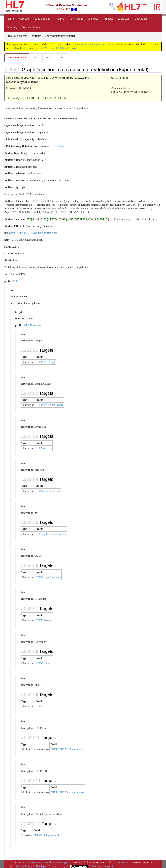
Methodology (43, 19)
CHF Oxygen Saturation (48, 577)
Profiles (60, 19)
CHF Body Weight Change (50, 404)
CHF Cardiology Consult (47, 835)
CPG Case (18, 280)
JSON (49, 58)
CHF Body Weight (45, 361)
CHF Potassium (44, 620)
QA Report (42, 865)
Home (10, 19)
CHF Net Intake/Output (48, 490)
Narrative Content (17, 58)
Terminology (76, 19)
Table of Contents (25, 865)
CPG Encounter (33, 325)
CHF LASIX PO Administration (67, 792)
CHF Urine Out (44, 447)
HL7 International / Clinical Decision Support (46, 862)
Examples (124, 19)
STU (62, 45)
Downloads (141, 19)
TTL (62, 58)
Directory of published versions (61, 48)
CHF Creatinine (44, 663)
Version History (31, 27)
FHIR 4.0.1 (121, 862)
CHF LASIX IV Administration (67, 749)
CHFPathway (58, 145)
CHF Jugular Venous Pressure (51, 533)
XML (36, 58)
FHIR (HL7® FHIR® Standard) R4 (96, 45)
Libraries (93, 19)
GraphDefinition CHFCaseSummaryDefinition (33, 232)
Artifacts (108, 19)
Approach (25, 19)
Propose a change (101, 865)
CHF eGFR (42, 705)
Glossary (12, 27)
